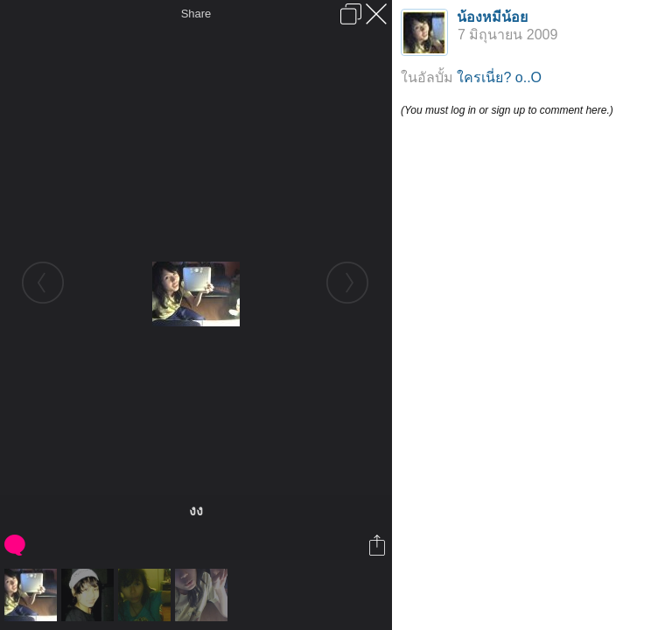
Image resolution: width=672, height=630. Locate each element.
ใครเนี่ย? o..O (499, 77)
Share (196, 14)
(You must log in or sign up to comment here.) (507, 110)
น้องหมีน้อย (492, 17)
